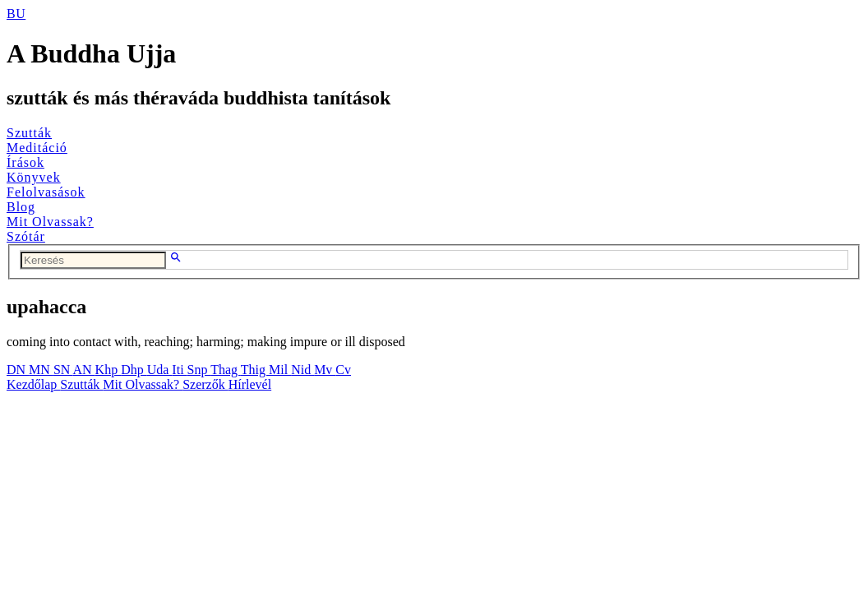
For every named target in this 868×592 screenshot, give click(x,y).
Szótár (26, 236)
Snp (199, 370)
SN (63, 370)
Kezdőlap (33, 384)
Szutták (29, 133)
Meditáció (37, 148)
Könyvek (34, 177)
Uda (160, 370)
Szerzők (205, 384)
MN (41, 370)
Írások (25, 162)
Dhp (134, 370)
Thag (226, 370)
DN (18, 370)
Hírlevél (250, 384)
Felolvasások (46, 192)
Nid (302, 370)
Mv (325, 370)
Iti (179, 370)
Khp (108, 370)
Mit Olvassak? (50, 222)
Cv (343, 370)
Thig (255, 370)
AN (83, 370)
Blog (21, 207)
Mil (280, 370)
